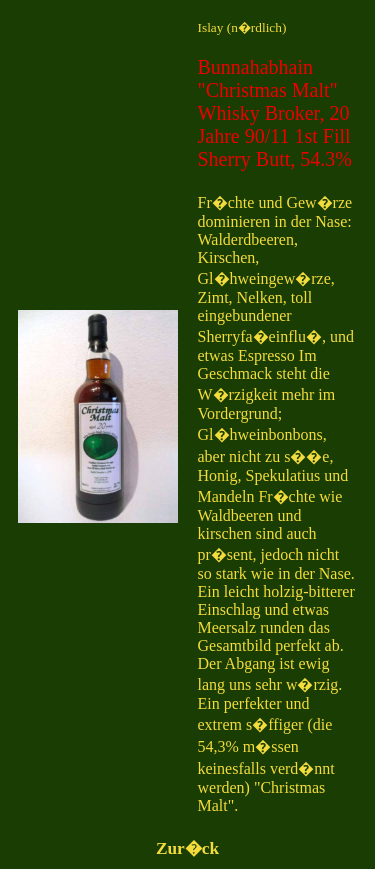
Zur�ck (187, 848)
